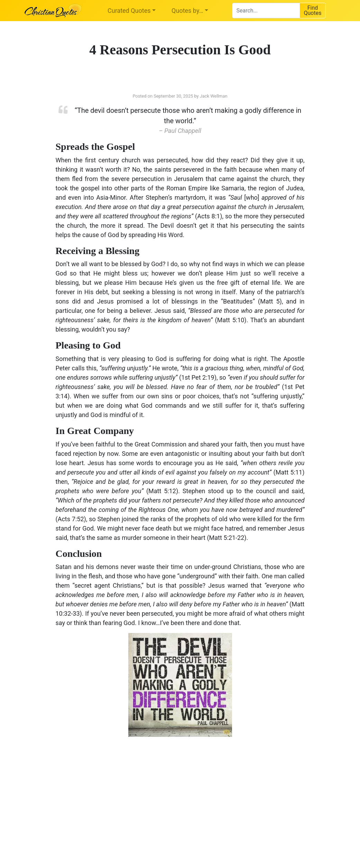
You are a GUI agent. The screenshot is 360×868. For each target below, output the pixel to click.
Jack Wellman (214, 96)
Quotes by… (187, 11)
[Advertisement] (109, 797)
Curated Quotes (129, 11)
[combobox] (266, 11)
